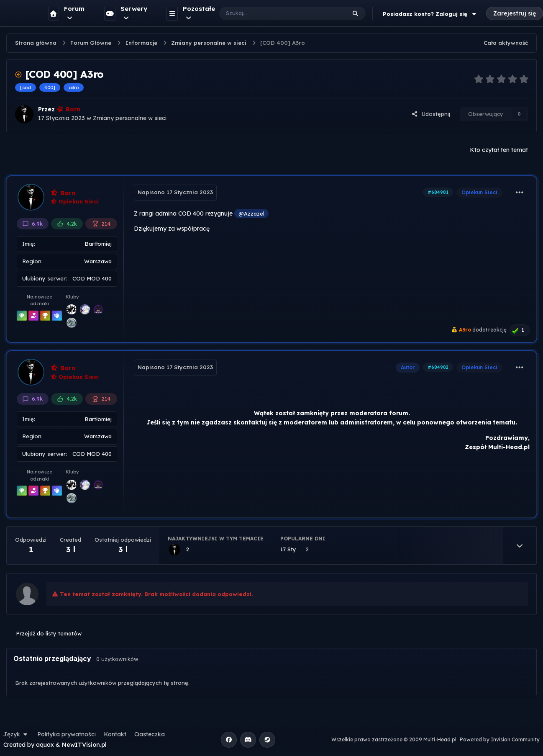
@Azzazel (251, 213)
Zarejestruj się (515, 13)
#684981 (438, 192)
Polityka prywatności (67, 734)
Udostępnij (431, 114)
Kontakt (115, 734)
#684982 (438, 367)
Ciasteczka (150, 734)
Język (16, 734)
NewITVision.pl (84, 745)
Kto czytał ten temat (499, 150)
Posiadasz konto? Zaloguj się (430, 14)
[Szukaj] (274, 13)
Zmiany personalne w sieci (130, 118)
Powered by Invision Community (500, 739)
